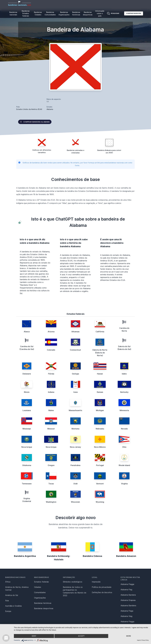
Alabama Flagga (127, 622)
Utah (75, 484)
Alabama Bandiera (128, 606)
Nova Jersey (75, 447)
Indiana (51, 392)
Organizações (40, 598)
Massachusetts (75, 410)
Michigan (100, 410)
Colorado (51, 350)
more (129, 636)
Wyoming (100, 502)
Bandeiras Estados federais (26, 13)
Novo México (100, 447)
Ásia (7, 601)
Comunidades (40, 592)
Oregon (51, 465)
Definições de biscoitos (102, 592)
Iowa (75, 392)
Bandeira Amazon (126, 556)
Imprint (139, 640)
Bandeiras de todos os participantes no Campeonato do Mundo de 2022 (75, 591)
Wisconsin (75, 502)
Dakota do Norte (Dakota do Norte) (100, 353)
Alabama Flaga (127, 611)
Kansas (100, 392)
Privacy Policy (145, 640)
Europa (8, 611)
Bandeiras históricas (76, 13)
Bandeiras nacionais (13, 13)
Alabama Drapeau (128, 600)
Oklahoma (27, 465)
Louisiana (27, 410)
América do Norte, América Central (17, 588)
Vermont (100, 484)
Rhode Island (124, 465)
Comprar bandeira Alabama (35, 122)
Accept (81, 636)
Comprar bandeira (134, 13)
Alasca (27, 332)
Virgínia (124, 484)
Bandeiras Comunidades (50, 13)
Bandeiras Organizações (64, 13)
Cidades (38, 587)
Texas (51, 484)
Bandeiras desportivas (88, 13)
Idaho (124, 374)
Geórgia (75, 374)
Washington (51, 502)
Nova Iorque (27, 447)
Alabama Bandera (128, 595)
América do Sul (12, 595)
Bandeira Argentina (25, 556)
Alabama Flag (126, 590)
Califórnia (100, 332)
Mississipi (27, 429)
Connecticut (75, 350)
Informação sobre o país (100, 13)
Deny (34, 636)
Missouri (51, 429)
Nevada (124, 429)
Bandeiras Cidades (38, 13)
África (8, 582)
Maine (51, 410)
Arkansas (75, 332)
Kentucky (124, 392)
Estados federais (41, 582)
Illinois (27, 392)
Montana (75, 429)
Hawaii (100, 374)
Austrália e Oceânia (13, 606)
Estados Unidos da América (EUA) (29, 109)
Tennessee (27, 484)
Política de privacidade (102, 587)
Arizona (51, 332)
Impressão (96, 582)
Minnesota (124, 410)
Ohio (124, 447)
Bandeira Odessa (92, 556)
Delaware (27, 374)
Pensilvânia (75, 465)
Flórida (51, 374)
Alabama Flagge (127, 584)
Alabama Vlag (126, 616)
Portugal (100, 465)
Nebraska (100, 429)
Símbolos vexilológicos (73, 582)
